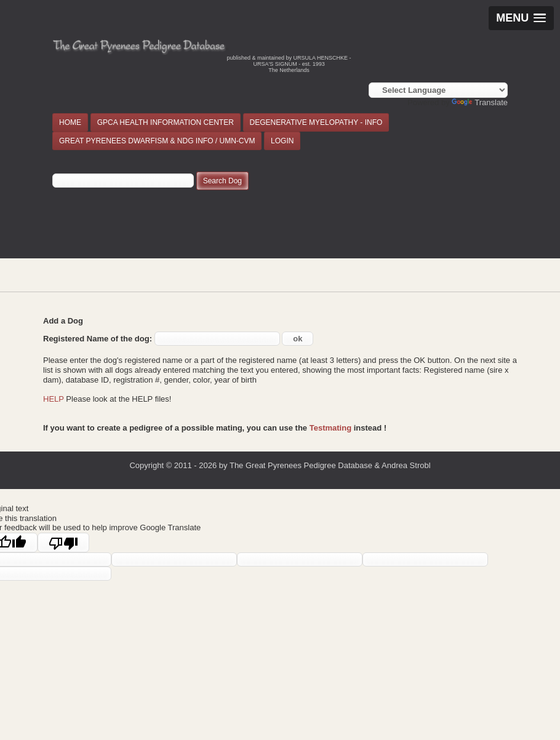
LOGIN (282, 141)
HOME (70, 122)
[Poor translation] (63, 543)
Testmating (330, 428)
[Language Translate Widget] (438, 90)
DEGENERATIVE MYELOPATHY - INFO (316, 122)
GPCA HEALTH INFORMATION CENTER (166, 122)
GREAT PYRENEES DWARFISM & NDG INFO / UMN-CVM (157, 141)
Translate (480, 102)
